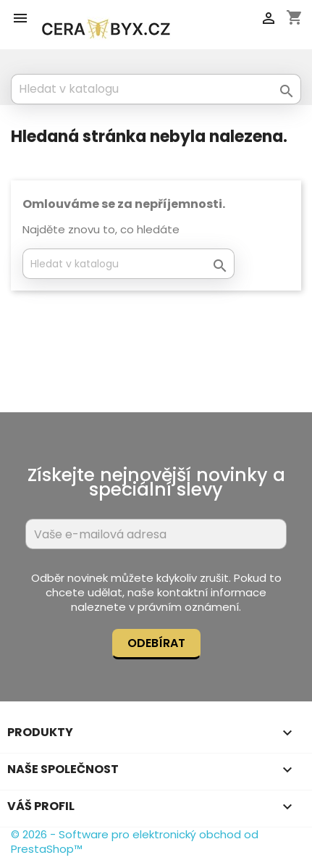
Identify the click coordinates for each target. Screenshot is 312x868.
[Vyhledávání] (156, 89)
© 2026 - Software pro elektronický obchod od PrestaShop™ (135, 842)
